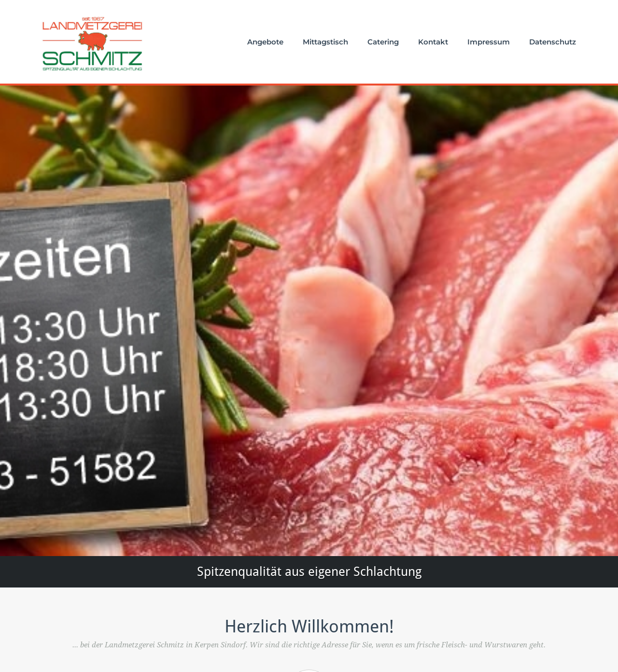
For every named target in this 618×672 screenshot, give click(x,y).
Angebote (265, 42)
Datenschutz (553, 42)
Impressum (489, 42)
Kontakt (433, 42)
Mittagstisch (325, 42)
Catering (383, 42)
